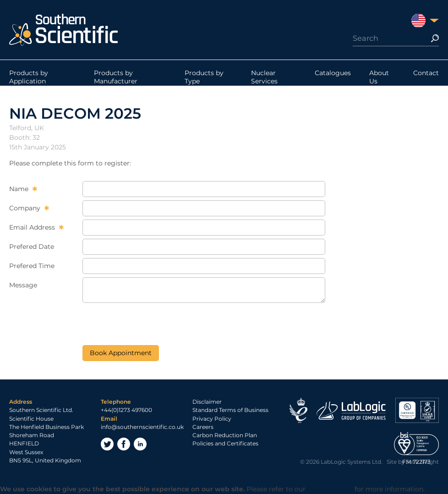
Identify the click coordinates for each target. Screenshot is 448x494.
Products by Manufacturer (116, 77)
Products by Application (29, 77)
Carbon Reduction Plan (225, 435)
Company (26, 208)
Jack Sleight (423, 462)
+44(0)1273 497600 (126, 410)
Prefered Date (32, 247)
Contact (426, 73)
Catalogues (333, 73)
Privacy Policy (212, 419)
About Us (379, 77)
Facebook (124, 444)
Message (23, 285)
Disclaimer (207, 402)
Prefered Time (32, 266)
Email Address (33, 227)
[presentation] (152, 324)
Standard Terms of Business (230, 410)
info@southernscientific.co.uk (142, 427)
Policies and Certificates (225, 443)
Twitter (107, 444)
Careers (203, 427)
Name (20, 189)
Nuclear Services (264, 77)
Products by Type (204, 77)
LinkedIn (140, 444)
